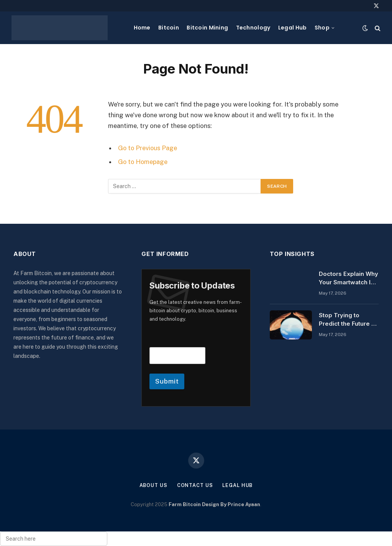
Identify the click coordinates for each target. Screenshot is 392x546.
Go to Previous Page (148, 148)
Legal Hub (293, 28)
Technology (253, 28)
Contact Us (195, 485)
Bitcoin (169, 28)
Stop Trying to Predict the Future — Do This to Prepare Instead (348, 320)
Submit (167, 381)
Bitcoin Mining (207, 28)
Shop (322, 28)
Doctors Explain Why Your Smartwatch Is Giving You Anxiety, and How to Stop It (349, 278)
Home (142, 28)
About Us (153, 485)
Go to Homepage (144, 162)
